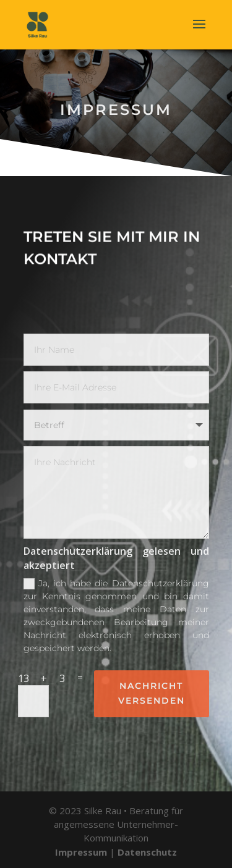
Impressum (81, 852)
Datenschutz (147, 852)
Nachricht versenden (152, 693)
